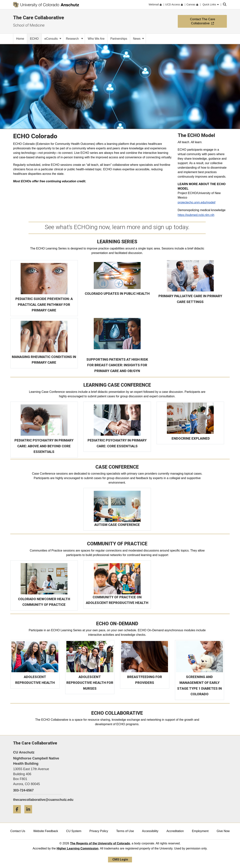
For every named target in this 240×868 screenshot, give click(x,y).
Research (75, 39)
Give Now (223, 831)
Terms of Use (125, 831)
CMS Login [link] (120, 859)
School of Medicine (29, 25)
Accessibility (150, 831)
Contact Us (18, 831)
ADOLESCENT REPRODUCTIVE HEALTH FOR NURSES (90, 683)
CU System (74, 831)
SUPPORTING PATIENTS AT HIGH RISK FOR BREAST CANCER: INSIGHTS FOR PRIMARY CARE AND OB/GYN (117, 365)
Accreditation (175, 831)
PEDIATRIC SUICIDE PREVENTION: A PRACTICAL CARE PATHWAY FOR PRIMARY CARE (44, 304)
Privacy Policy (99, 831)
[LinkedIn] (30, 815)
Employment (200, 831)
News (138, 39)
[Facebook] (18, 815)
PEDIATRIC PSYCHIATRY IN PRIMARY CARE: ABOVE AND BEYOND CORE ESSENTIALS (44, 446)
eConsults (53, 39)
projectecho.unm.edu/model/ (197, 202)
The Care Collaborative (39, 18)
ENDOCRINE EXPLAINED (191, 438)
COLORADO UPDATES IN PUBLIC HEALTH (117, 294)
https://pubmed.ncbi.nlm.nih (196, 215)
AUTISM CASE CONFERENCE (117, 525)
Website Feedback (46, 831)
